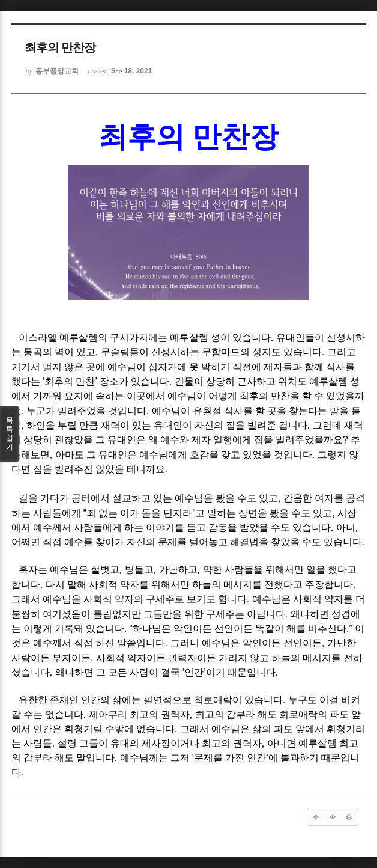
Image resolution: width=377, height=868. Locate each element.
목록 (10, 434)
